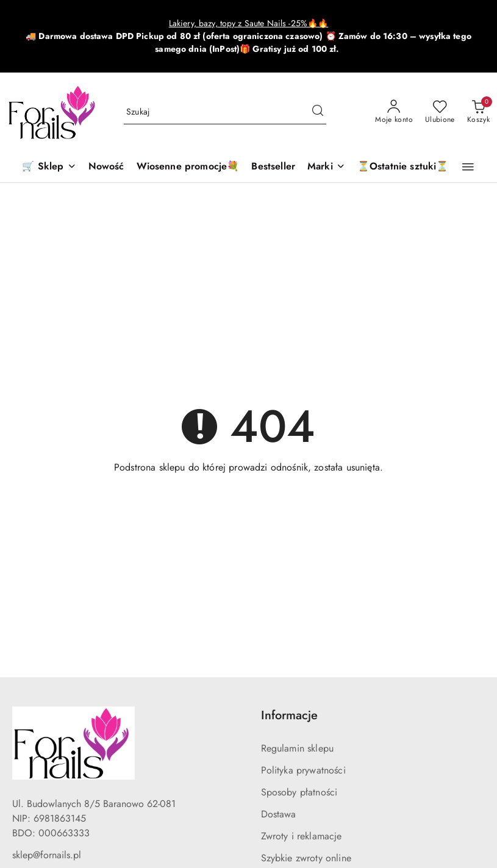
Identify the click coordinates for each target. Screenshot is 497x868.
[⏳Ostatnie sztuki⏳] (403, 167)
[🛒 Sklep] (49, 167)
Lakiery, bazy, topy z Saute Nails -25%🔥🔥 (249, 23)
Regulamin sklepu (298, 748)
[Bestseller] (273, 167)
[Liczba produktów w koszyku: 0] (478, 112)
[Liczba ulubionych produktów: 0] (440, 112)
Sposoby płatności (299, 792)
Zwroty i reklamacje (302, 836)
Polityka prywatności (303, 770)
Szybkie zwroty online (306, 858)
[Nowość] (106, 167)
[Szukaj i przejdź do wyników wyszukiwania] (318, 112)
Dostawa (279, 814)
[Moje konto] (394, 112)
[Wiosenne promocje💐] (188, 167)
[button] (326, 167)
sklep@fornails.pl (47, 855)
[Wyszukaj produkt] (225, 112)
